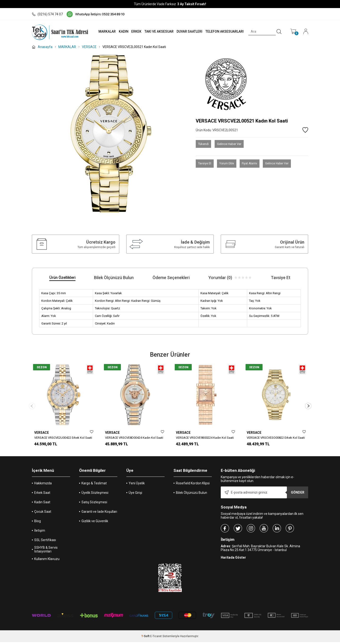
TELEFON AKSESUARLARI (224, 31)
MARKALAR (105, 31)
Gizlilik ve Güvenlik (95, 523)
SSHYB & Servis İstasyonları (46, 551)
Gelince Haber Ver (229, 144)
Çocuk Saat (43, 513)
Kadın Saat (42, 504)
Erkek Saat (42, 495)
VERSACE (42, 433)
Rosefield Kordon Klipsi (193, 485)
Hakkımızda (43, 485)
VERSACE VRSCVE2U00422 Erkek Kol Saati (63, 438)
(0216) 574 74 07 (47, 14)
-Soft (146, 638)
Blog (38, 523)
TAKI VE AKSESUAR (158, 31)
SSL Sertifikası (45, 542)
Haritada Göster (233, 559)
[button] (308, 407)
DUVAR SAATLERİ (189, 31)
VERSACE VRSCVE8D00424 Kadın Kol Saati (134, 438)
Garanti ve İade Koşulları (99, 513)
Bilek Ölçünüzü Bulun (191, 495)
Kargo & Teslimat (94, 485)
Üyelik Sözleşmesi (95, 495)
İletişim (40, 532)
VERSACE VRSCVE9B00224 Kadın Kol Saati (205, 438)
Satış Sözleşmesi (94, 504)
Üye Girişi (135, 495)
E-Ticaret (156, 638)
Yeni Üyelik (137, 485)
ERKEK (135, 31)
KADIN (122, 31)
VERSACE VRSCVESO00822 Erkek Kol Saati (276, 438)
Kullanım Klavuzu (47, 561)
